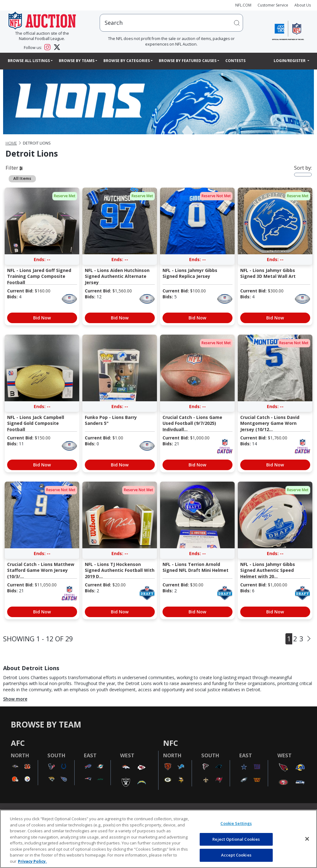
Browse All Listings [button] (29, 61)
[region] (158, 839)
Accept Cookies (236, 855)
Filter (14, 168)
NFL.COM (243, 5)
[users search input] (171, 23)
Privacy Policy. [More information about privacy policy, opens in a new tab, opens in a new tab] (32, 861)
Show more (15, 699)
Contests (235, 61)
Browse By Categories (127, 61)
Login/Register (290, 61)
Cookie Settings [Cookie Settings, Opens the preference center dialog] (236, 823)
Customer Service (273, 5)
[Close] (307, 839)
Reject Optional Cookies (236, 839)
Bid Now (42, 318)
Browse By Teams (77, 61)
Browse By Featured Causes (188, 61)
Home (11, 143)
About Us (303, 5)
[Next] (309, 639)
